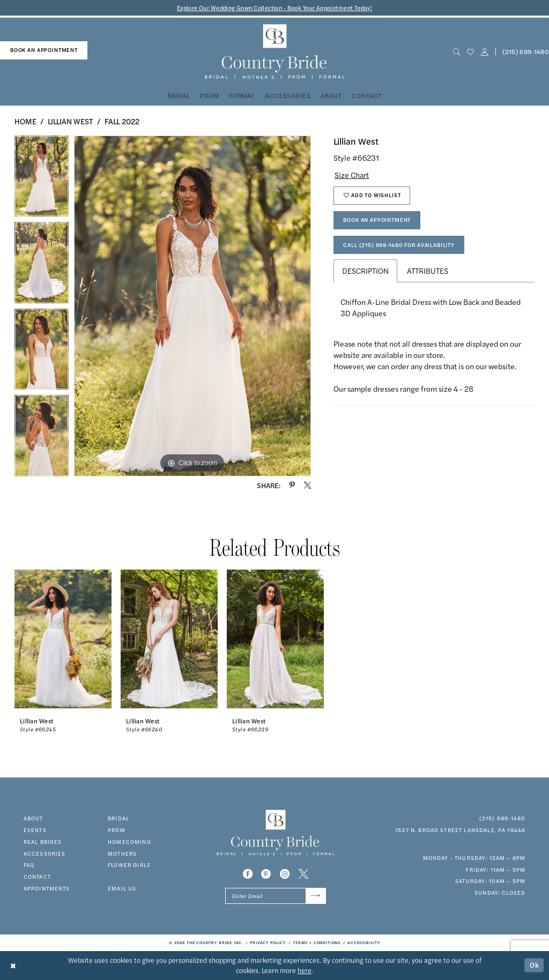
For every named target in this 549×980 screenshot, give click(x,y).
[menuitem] (44, 50)
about (34, 818)
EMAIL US (122, 888)
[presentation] (63, 639)
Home (25, 121)
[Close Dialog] (13, 965)
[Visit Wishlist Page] (470, 52)
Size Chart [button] (352, 175)
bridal (118, 818)
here (305, 970)
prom (117, 830)
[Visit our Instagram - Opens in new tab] (285, 874)
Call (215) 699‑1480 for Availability (399, 245)
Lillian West (71, 121)
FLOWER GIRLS (129, 865)
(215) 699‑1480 (503, 818)
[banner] (274, 52)
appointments (47, 888)
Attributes (428, 271)
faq (29, 865)
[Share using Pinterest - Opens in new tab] (292, 485)
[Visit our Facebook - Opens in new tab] (248, 874)
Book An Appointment (377, 220)
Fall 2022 (122, 121)
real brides (43, 842)
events (35, 830)
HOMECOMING (129, 842)
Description (365, 271)
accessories (45, 854)
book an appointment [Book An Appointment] (44, 50)
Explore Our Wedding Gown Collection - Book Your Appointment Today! (275, 8)
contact (37, 877)
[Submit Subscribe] (316, 896)
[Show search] (456, 52)
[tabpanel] (42, 179)
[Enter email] (276, 896)
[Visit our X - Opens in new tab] (303, 874)
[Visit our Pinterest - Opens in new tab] (266, 874)
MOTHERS (122, 854)
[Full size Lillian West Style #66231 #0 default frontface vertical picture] (192, 306)
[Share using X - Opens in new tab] (307, 485)
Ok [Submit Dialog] (535, 965)
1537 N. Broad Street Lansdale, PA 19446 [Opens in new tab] (460, 830)
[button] (484, 52)
